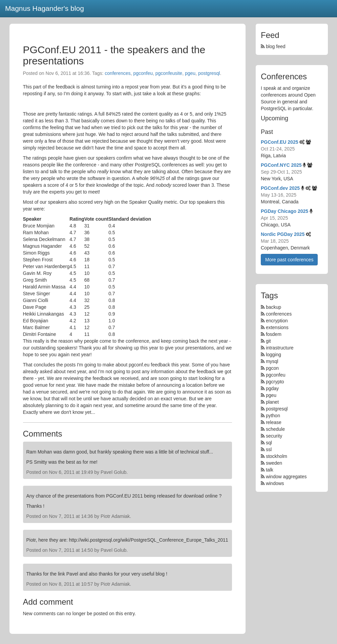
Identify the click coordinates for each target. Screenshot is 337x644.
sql (269, 443)
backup (273, 307)
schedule (275, 429)
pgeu (190, 73)
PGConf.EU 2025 (279, 142)
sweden (274, 463)
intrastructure (280, 348)
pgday (272, 388)
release (274, 422)
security (274, 436)
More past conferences (289, 260)
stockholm (277, 456)
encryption (277, 321)
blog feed (273, 46)
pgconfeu (143, 73)
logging (273, 355)
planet (272, 402)
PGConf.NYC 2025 (281, 165)
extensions (277, 327)
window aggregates (286, 477)
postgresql (209, 73)
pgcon (272, 368)
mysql (272, 361)
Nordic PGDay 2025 (283, 234)
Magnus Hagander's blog (45, 8)
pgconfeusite (169, 73)
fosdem (274, 334)
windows (275, 483)
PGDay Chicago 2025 (285, 211)
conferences (118, 73)
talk (270, 470)
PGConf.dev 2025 (280, 188)
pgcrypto (275, 382)
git (268, 341)
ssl (269, 449)
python (273, 416)
